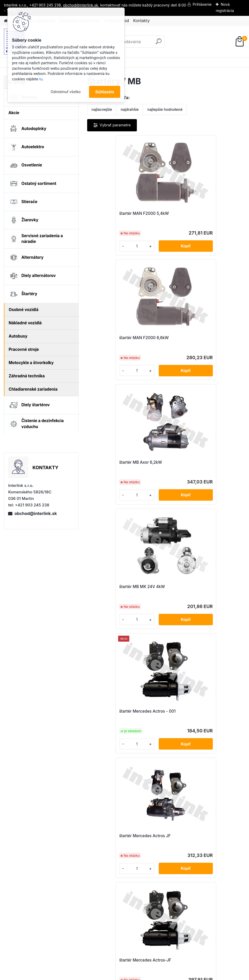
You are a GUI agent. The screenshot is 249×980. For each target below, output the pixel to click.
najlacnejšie (102, 109)
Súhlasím (105, 92)
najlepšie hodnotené (165, 109)
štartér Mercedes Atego (155, 711)
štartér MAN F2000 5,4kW (118, 213)
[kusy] (105, 246)
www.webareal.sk (144, 975)
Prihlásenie (202, 4)
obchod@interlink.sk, (81, 5)
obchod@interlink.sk (36, 513)
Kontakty (141, 21)
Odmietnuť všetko (66, 92)
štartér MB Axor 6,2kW (114, 338)
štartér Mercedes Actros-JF (119, 587)
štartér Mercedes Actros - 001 (121, 462)
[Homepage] (6, 21)
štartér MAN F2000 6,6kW (197, 213)
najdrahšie (130, 109)
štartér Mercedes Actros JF (197, 462)
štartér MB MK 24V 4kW (195, 338)
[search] (159, 43)
